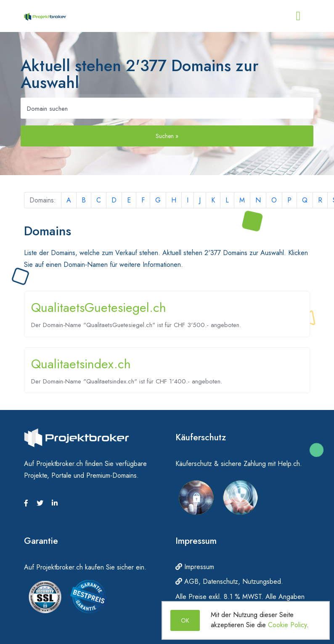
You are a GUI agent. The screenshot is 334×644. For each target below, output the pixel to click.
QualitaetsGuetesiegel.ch (99, 307)
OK (185, 620)
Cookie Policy (287, 625)
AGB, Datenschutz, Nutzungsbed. (229, 581)
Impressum (195, 567)
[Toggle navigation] (298, 16)
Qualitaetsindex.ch (81, 364)
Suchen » (167, 136)
